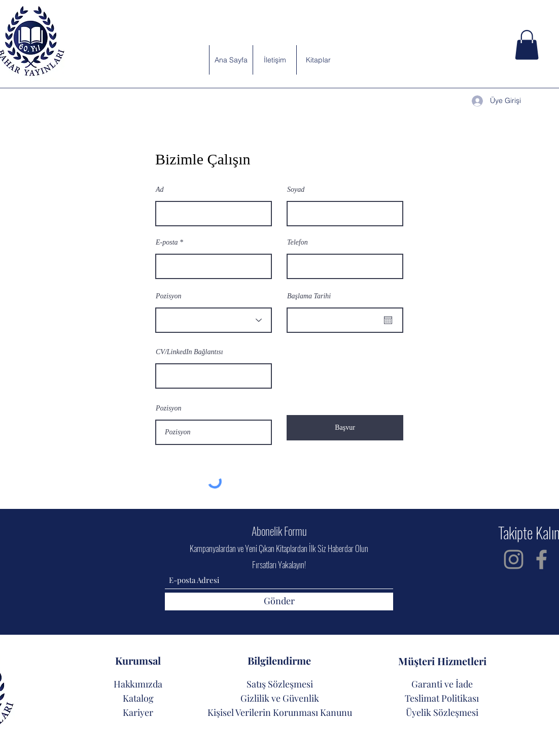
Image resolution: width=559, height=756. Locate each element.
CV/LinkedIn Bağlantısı (189, 352)
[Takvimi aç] (388, 320)
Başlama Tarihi (309, 296)
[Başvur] (345, 428)
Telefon (298, 243)
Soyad (296, 190)
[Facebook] (541, 559)
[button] (527, 45)
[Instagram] (514, 559)
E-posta (167, 243)
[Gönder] (279, 602)
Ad (160, 190)
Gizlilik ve (261, 698)
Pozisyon (169, 296)
